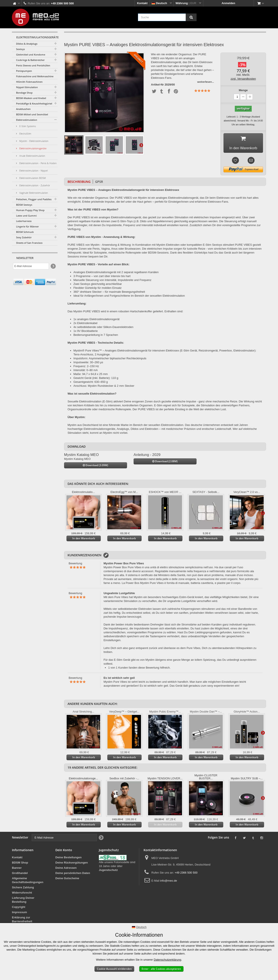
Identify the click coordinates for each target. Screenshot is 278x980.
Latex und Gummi (26, 216)
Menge (243, 90)
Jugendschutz (108, 872)
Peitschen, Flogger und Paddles (34, 199)
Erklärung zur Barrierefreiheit (22, 921)
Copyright (19, 909)
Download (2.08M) (165, 463)
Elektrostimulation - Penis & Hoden (38, 163)
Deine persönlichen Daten (73, 875)
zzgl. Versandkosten (243, 79)
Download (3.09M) (95, 467)
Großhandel (20, 875)
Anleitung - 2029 (147, 456)
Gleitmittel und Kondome (31, 55)
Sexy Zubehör (24, 237)
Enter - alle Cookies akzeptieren (161, 969)
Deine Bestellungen (69, 859)
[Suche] (191, 17)
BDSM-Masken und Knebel (31, 98)
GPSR (99, 183)
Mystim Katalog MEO (81, 456)
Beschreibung (79, 183)
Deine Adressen (66, 869)
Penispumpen (24, 71)
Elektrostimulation (27, 120)
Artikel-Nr (157, 85)
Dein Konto (64, 851)
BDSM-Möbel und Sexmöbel (32, 114)
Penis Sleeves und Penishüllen (33, 65)
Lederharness (24, 221)
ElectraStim (25, 134)
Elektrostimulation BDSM (32, 178)
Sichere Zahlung (23, 889)
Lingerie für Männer (27, 226)
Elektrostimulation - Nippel (33, 171)
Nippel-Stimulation (27, 87)
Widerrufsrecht (22, 894)
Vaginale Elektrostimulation (33, 193)
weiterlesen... (206, 82)
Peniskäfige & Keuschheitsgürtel (34, 103)
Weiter (141, 145)
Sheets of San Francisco (29, 243)
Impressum (19, 914)
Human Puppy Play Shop (30, 210)
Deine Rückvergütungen (72, 864)
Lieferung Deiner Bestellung (23, 901)
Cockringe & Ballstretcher (30, 60)
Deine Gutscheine (67, 880)
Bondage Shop (24, 93)
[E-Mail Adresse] (31, 266)
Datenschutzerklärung (167, 960)
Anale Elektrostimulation (32, 156)
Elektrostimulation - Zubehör (34, 185)
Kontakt (142, 3)
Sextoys (20, 49)
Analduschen (23, 109)
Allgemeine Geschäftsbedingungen (28, 882)
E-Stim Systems (27, 126)
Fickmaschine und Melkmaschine (35, 76)
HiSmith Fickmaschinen (29, 82)
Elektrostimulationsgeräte (33, 148)
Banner (17, 869)
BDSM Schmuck (25, 232)
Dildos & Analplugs (27, 44)
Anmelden (228, 3)
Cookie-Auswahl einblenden (114, 969)
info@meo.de (169, 882)
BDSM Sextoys (24, 205)
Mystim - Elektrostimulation (34, 141)
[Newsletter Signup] (53, 266)
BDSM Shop (20, 864)
